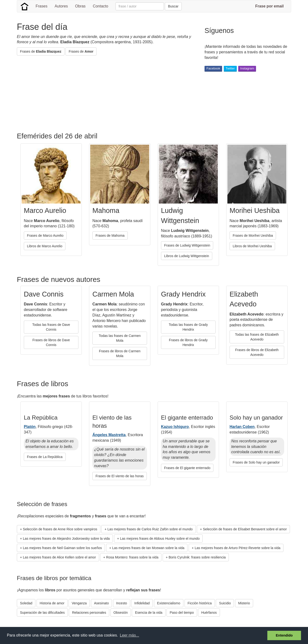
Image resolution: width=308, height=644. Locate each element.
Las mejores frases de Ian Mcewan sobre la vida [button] (148, 548)
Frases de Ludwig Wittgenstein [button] (187, 245)
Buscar (173, 6)
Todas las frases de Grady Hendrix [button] (188, 327)
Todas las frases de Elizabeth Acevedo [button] (257, 337)
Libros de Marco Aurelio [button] (45, 246)
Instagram (247, 68)
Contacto (101, 6)
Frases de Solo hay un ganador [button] (256, 462)
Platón (30, 427)
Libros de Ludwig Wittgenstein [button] (187, 256)
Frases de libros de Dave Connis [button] (51, 342)
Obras (80, 6)
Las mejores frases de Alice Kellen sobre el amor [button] (59, 557)
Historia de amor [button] (52, 603)
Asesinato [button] (101, 603)
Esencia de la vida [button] (149, 613)
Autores (61, 6)
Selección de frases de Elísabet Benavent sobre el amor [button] (245, 529)
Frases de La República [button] (45, 457)
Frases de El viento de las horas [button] (120, 476)
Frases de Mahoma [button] (110, 235)
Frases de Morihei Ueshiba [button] (253, 235)
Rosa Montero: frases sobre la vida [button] (132, 557)
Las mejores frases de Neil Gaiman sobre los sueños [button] (62, 548)
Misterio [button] (244, 603)
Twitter (230, 68)
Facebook (213, 68)
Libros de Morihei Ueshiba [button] (252, 246)
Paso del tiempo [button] (182, 613)
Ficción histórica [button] (200, 603)
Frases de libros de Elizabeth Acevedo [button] (257, 352)
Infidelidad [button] (142, 603)
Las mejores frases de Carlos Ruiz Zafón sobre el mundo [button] (150, 529)
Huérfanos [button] (209, 613)
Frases (42, 6)
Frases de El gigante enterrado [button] (187, 468)
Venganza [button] (79, 603)
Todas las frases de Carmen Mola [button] (120, 338)
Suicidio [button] (225, 603)
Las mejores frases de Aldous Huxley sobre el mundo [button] (160, 539)
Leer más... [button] (129, 635)
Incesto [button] (122, 603)
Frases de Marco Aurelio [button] (45, 235)
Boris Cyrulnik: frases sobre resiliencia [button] (197, 557)
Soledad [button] (26, 603)
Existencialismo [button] (169, 603)
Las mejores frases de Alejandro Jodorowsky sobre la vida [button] (66, 539)
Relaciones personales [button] (89, 613)
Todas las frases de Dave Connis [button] (51, 327)
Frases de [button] (41, 51)
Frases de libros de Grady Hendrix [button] (188, 342)
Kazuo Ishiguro (175, 427)
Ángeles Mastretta (109, 435)
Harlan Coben (242, 427)
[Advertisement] (104, 94)
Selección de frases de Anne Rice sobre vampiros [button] (60, 529)
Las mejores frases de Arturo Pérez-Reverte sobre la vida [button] (237, 548)
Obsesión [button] (121, 613)
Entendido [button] (284, 635)
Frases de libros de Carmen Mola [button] (120, 353)
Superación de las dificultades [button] (42, 613)
